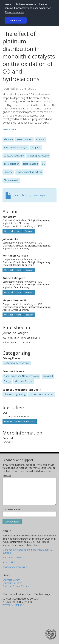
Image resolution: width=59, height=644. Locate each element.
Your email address (12, 509)
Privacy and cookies (13, 558)
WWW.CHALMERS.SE (13, 605)
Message (7, 476)
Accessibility (9, 562)
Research (29, 231)
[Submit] (12, 522)
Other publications (13, 231)
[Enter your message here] (29, 492)
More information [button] (14, 12)
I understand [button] (16, 20)
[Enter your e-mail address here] (29, 514)
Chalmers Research (12, 583)
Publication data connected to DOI (20, 421)
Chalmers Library (11, 580)
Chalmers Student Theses (16, 586)
